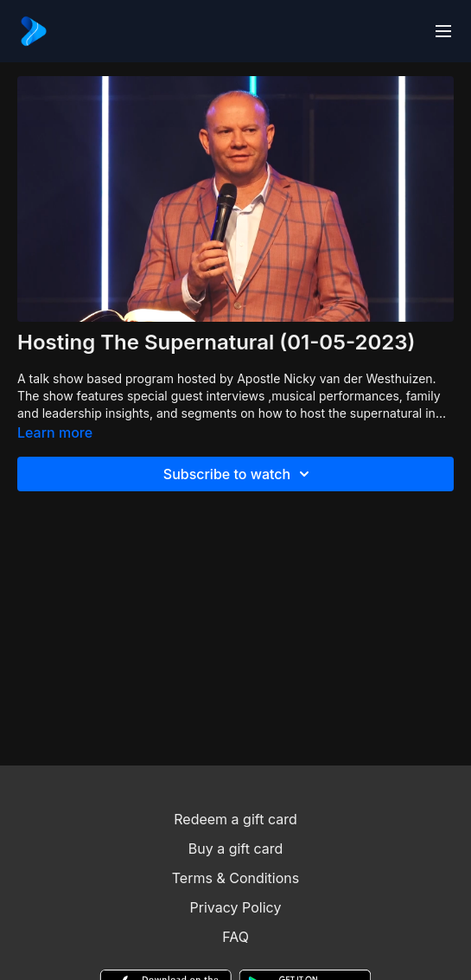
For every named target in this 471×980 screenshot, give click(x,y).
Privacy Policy (236, 907)
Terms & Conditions (235, 878)
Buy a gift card (236, 849)
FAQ (235, 937)
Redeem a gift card (235, 819)
